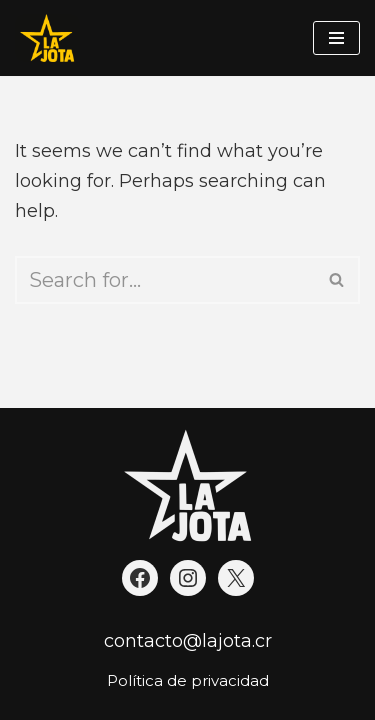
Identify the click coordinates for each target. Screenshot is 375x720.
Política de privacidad (188, 680)
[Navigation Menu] (336, 38)
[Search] (165, 280)
